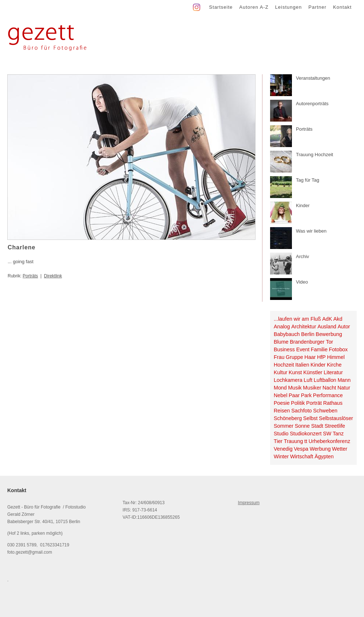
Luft (308, 380)
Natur (344, 388)
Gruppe (294, 357)
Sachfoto (301, 411)
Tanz (338, 434)
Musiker (312, 388)
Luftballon (325, 380)
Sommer (284, 426)
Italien (302, 365)
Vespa (301, 449)
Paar (294, 395)
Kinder (318, 365)
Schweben (325, 411)
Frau (279, 357)
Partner (317, 7)
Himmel (336, 357)
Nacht (329, 388)
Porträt (314, 403)
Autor (344, 327)
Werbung (320, 449)
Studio (281, 434)
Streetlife (335, 426)
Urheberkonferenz (329, 441)
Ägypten (324, 456)
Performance (328, 395)
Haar (310, 357)
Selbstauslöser (336, 418)
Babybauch (287, 334)
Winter (281, 456)
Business (284, 349)
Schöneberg (288, 418)
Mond (280, 388)
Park (306, 395)
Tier (278, 441)
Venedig (283, 449)
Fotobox (339, 349)
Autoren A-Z (254, 7)
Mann (344, 380)
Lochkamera (288, 380)
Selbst (310, 418)
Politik (298, 403)
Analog (282, 327)
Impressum (249, 503)
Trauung (294, 441)
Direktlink (53, 276)
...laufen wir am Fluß (297, 319)
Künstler (313, 372)
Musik (295, 388)
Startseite (221, 7)
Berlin (308, 334)
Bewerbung (329, 334)
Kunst (295, 372)
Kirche (334, 365)
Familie (319, 349)
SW (327, 434)
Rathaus (333, 403)
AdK (327, 319)
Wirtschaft (302, 456)
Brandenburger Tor (311, 342)
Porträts (30, 276)
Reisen (282, 411)
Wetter (340, 449)
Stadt (317, 426)
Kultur (280, 372)
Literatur (333, 372)
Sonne (302, 426)
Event (303, 349)
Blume (281, 342)
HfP (321, 357)
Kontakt (342, 7)
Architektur (304, 327)
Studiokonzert (306, 434)
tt (306, 441)
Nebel (280, 395)
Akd (338, 319)
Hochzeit (284, 365)
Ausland (327, 327)
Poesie (282, 403)
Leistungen (289, 7)
